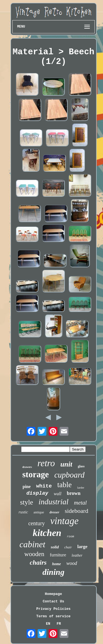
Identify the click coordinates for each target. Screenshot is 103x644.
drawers (27, 467)
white (44, 486)
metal (80, 503)
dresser (54, 512)
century (37, 523)
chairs (38, 562)
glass (81, 466)
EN (48, 624)
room (70, 537)
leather (77, 555)
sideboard (77, 511)
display (37, 493)
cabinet (32, 544)
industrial (53, 502)
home (57, 564)
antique (39, 512)
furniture (58, 555)
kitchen (47, 533)
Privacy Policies (53, 609)
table (65, 485)
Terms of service (53, 616)
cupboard (69, 475)
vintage (64, 521)
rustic (23, 512)
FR (59, 624)
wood (72, 563)
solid (55, 547)
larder (81, 487)
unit (66, 464)
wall (58, 494)
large (83, 547)
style (27, 502)
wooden (34, 554)
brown (74, 493)
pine (27, 487)
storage (35, 474)
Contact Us (53, 601)
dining (53, 572)
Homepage (53, 594)
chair (68, 547)
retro (46, 463)
